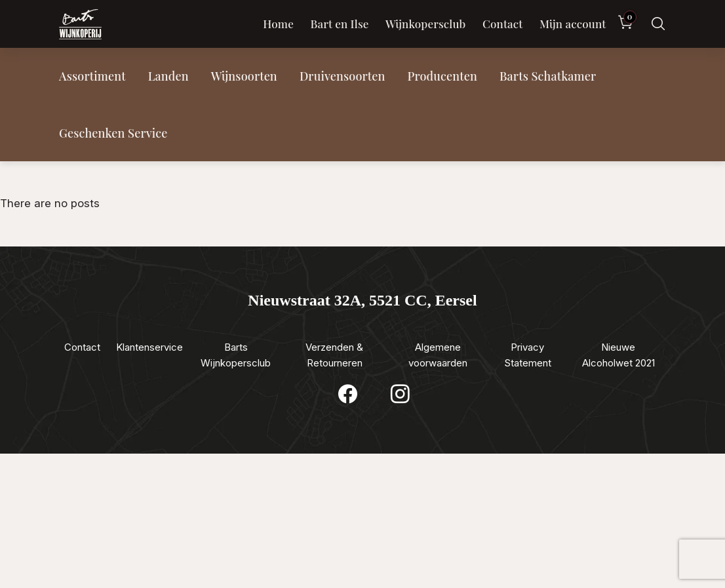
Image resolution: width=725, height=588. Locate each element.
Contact (502, 24)
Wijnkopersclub (426, 24)
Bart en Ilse (339, 24)
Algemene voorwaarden (438, 355)
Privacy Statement (528, 355)
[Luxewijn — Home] (80, 24)
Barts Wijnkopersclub (236, 355)
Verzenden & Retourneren (334, 355)
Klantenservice (149, 347)
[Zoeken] (658, 24)
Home (278, 24)
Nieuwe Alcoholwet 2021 (618, 355)
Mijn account (573, 24)
